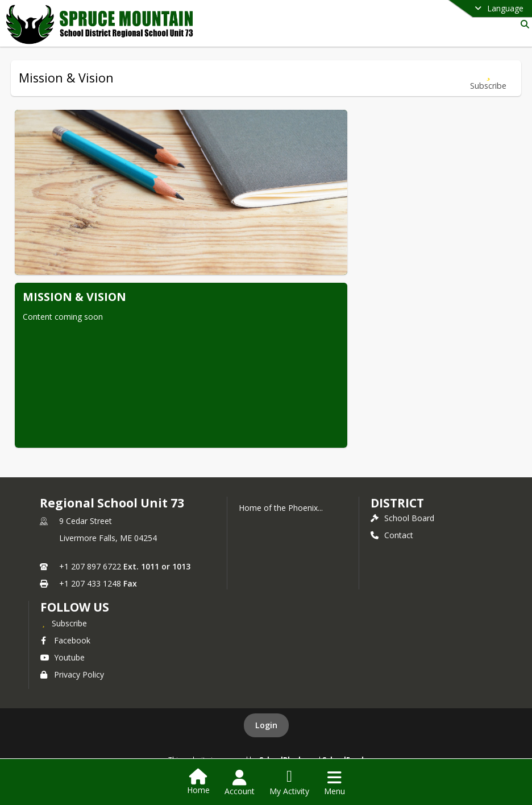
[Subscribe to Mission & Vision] (488, 78)
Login (266, 725)
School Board (402, 518)
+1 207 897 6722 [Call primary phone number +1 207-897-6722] (90, 566)
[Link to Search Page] (523, 24)
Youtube (63, 657)
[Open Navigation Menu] (334, 783)
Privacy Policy (72, 674)
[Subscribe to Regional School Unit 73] (64, 623)
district (397, 503)
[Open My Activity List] (289, 783)
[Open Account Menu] (240, 783)
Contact (392, 535)
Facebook (65, 640)
